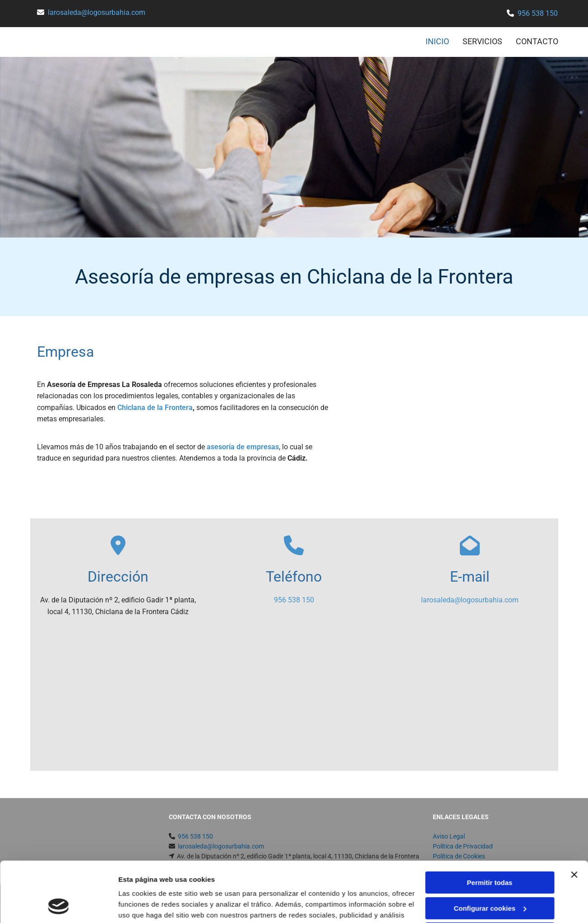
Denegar (490, 877)
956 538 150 (538, 13)
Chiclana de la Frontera (155, 408)
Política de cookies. (369, 880)
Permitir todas (490, 826)
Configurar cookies (490, 851)
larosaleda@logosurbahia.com (97, 12)
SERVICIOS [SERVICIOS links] (482, 41)
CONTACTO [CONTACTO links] (537, 41)
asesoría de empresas (243, 447)
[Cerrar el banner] (574, 818)
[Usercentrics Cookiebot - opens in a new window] (58, 905)
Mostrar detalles (145, 905)
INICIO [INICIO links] (437, 41)
